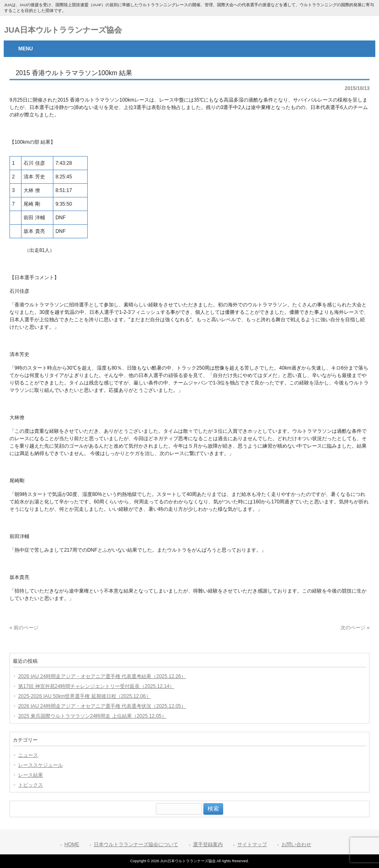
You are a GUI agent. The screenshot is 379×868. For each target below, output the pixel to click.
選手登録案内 (208, 844)
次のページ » (355, 628)
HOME (72, 844)
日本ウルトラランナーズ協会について (136, 844)
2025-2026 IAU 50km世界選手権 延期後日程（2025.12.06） (85, 696)
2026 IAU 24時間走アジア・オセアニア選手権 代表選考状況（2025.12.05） (102, 706)
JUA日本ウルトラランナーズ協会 (63, 30)
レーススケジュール (41, 765)
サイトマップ (252, 844)
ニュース (28, 755)
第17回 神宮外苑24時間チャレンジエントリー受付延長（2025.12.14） (96, 686)
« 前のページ (24, 628)
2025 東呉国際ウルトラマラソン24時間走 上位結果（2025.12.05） (92, 716)
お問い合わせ (296, 844)
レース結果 (31, 775)
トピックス (31, 785)
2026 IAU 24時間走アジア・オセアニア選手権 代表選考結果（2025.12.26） (102, 676)
